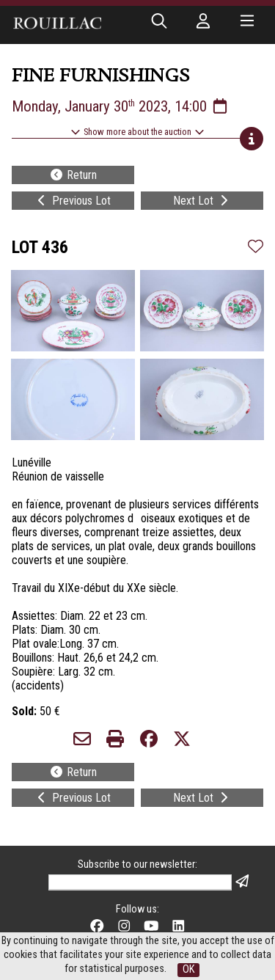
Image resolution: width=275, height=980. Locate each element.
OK (188, 969)
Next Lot (202, 201)
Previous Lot (73, 201)
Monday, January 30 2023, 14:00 (121, 106)
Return (73, 175)
